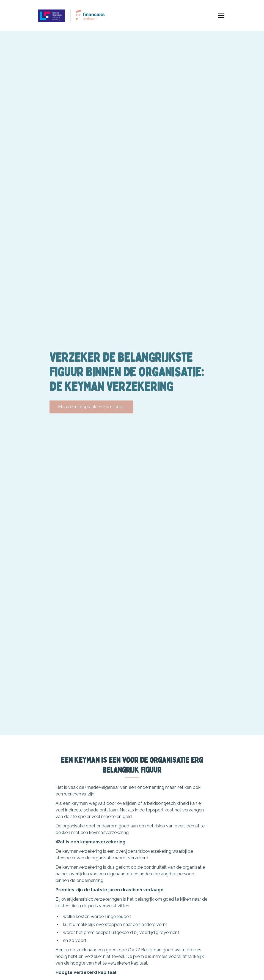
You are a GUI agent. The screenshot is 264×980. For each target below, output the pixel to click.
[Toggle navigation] (221, 15)
